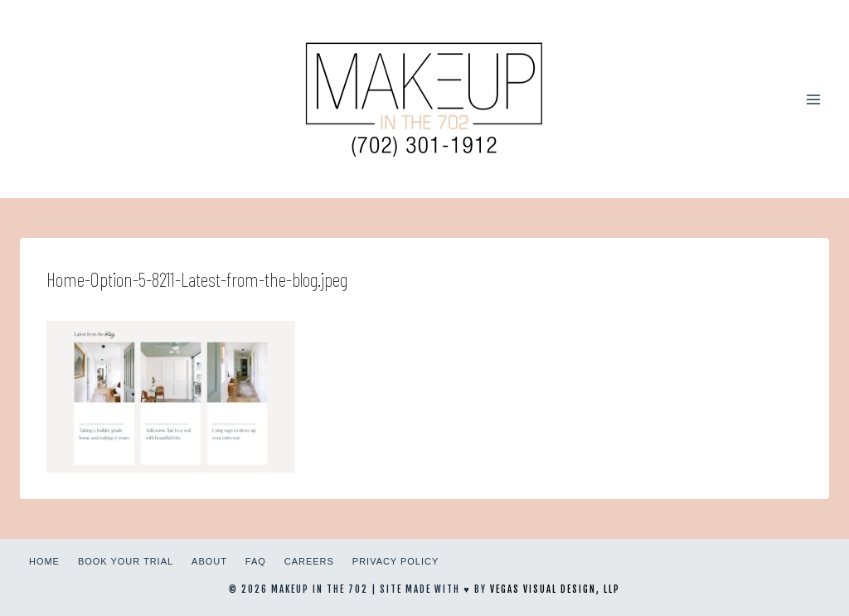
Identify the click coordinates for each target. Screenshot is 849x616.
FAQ (256, 561)
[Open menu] (813, 99)
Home (44, 561)
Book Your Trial (126, 561)
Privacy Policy (395, 561)
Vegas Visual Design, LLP (555, 589)
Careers (309, 561)
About (209, 561)
